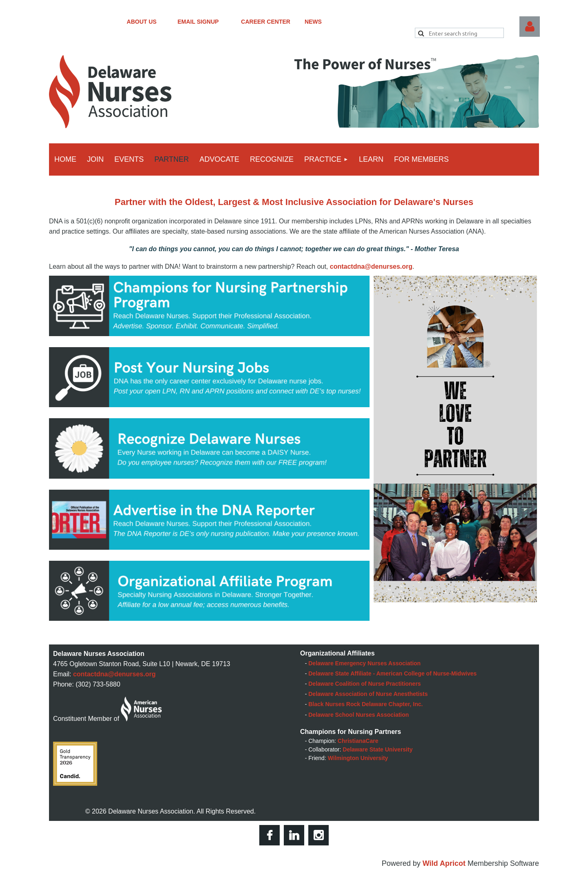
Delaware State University (378, 749)
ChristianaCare (358, 741)
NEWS (313, 22)
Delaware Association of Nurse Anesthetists (368, 694)
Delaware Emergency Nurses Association (364, 663)
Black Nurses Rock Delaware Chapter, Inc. (365, 704)
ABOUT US (152, 22)
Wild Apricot (444, 863)
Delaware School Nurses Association (359, 715)
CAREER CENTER (273, 22)
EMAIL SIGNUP (209, 22)
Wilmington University (358, 758)
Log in (530, 27)
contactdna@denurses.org (371, 266)
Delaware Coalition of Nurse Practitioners (364, 684)
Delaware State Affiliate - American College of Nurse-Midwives (392, 673)
